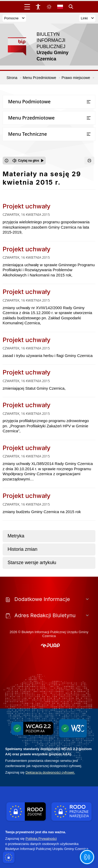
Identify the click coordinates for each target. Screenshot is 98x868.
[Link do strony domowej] (46, 47)
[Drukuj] (89, 161)
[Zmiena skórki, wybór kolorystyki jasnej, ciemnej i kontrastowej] (49, 7)
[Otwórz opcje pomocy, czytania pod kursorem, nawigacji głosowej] (87, 857)
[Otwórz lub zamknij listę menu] (89, 102)
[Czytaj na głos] (28, 161)
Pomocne (14, 18)
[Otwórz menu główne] (27, 7)
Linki (87, 18)
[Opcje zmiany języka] (60, 7)
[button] (50, 646)
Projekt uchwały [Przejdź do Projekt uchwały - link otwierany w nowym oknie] (27, 206)
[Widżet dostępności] (38, 7)
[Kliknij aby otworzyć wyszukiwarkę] (71, 7)
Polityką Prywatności (41, 839)
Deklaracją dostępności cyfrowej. (50, 772)
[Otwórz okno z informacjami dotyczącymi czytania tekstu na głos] (7, 161)
